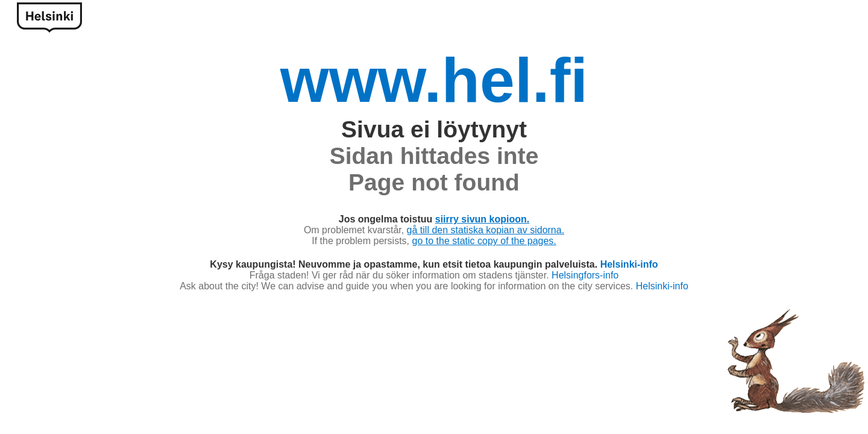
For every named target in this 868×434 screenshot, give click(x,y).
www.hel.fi (434, 80)
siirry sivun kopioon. (482, 219)
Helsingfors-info (585, 275)
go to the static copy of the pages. (484, 241)
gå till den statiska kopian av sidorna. (486, 230)
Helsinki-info (629, 264)
